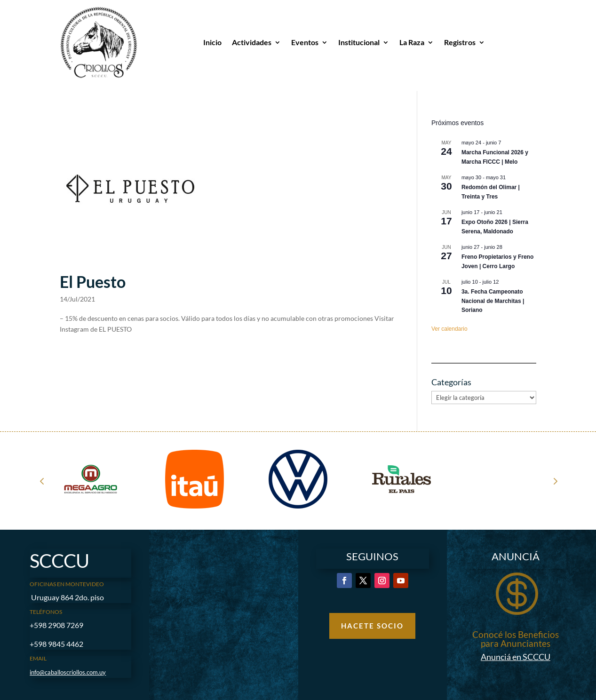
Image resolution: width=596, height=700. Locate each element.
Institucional (359, 42)
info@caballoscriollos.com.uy (68, 672)
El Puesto (93, 282)
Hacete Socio (372, 626)
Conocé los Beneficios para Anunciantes (516, 639)
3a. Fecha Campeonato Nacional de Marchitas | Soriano (493, 301)
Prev (42, 481)
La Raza (412, 42)
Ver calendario (449, 329)
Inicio (212, 42)
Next (555, 481)
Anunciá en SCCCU (516, 657)
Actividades (252, 42)
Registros (460, 42)
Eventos (305, 42)
